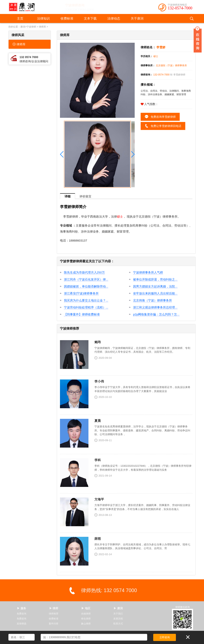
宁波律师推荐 (70, 328)
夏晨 (98, 421)
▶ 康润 (118, 608)
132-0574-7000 (180, 8)
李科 (98, 460)
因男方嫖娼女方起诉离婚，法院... (155, 286)
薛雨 (98, 539)
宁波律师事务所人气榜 (148, 272)
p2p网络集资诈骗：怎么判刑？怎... (156, 314)
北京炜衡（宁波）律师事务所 (153, 300)
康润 (23, 27)
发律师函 (22, 624)
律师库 (42, 27)
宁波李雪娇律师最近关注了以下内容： (87, 261)
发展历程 (118, 619)
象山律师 (86, 624)
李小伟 (99, 381)
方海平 (99, 499)
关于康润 (137, 18)
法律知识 (43, 18)
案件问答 (54, 624)
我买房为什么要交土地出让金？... (86, 300)
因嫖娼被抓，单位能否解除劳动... (86, 286)
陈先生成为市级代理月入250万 (84, 272)
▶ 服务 (22, 608)
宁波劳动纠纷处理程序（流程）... (86, 307)
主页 (20, 18)
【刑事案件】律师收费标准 (82, 314)
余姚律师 (86, 614)
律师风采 (18, 35)
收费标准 (67, 18)
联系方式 (118, 624)
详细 (68, 196)
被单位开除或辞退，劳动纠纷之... (155, 279)
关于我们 (118, 614)
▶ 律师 (54, 608)
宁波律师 (31, 27)
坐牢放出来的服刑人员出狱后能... (155, 293)
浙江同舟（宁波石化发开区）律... (86, 279)
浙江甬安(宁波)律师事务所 (81, 293)
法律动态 (114, 18)
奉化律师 (86, 619)
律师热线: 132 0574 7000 (109, 590)
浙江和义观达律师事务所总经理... (155, 307)
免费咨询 (22, 614)
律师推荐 (54, 614)
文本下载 (90, 18)
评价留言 (85, 196)
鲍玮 (98, 342)
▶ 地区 (86, 608)
